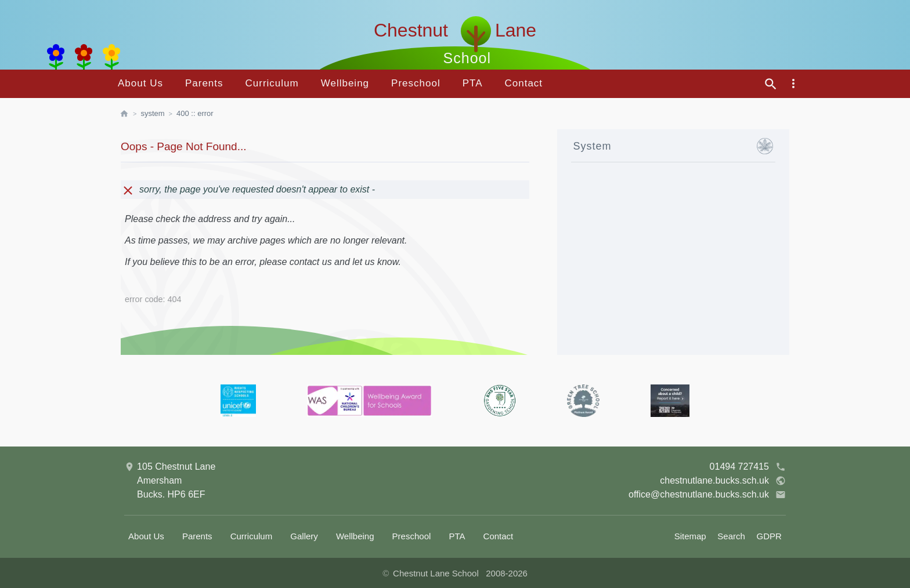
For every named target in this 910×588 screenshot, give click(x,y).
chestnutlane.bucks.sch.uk (723, 481)
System (152, 113)
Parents (204, 83)
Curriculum (272, 83)
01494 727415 (748, 467)
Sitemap (690, 536)
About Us (140, 83)
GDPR (769, 536)
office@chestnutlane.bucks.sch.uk (707, 495)
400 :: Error (195, 113)
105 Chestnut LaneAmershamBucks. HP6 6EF (170, 480)
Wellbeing (345, 83)
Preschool (416, 83)
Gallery (304, 536)
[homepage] (130, 114)
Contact (523, 83)
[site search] (771, 84)
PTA (473, 83)
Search (731, 536)
